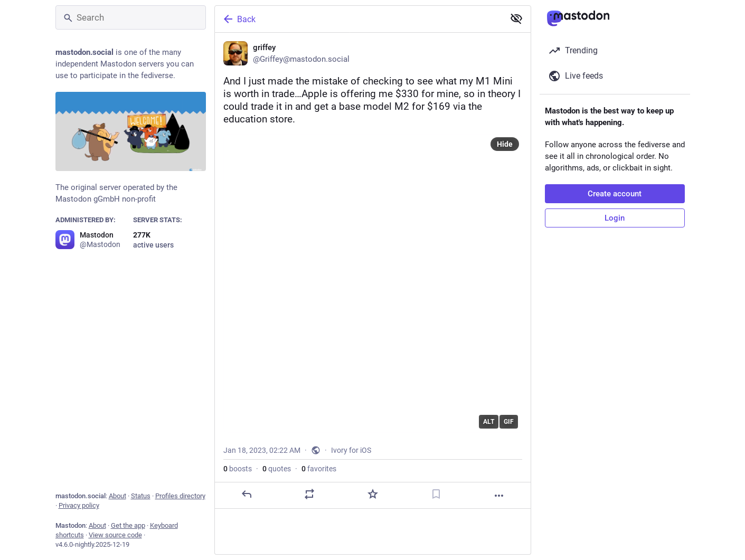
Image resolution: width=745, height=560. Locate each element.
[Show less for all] (516, 18)
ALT (489, 422)
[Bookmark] (436, 494)
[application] (373, 283)
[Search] (131, 17)
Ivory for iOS (351, 450)
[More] (499, 496)
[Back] (359, 19)
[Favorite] (372, 494)
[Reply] (246, 494)
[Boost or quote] (309, 494)
